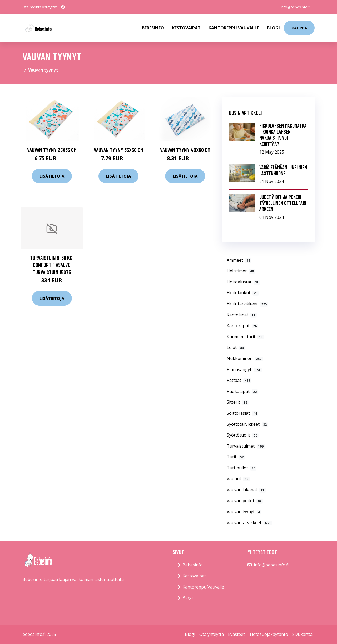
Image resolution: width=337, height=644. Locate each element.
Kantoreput (242, 326)
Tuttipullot (242, 468)
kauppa (299, 28)
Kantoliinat (242, 315)
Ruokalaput (242, 391)
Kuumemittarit (245, 337)
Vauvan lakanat (246, 490)
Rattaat (239, 380)
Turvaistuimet (246, 446)
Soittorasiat (242, 413)
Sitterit (238, 402)
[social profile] (63, 7)
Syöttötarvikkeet (247, 424)
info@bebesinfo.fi (296, 7)
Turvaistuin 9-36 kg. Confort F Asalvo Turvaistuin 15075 (52, 265)
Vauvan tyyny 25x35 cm (52, 150)
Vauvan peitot (245, 501)
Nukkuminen (245, 358)
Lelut (236, 347)
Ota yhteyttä (212, 634)
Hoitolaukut (243, 293)
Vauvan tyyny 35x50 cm (118, 150)
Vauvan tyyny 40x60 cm (185, 150)
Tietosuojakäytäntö (269, 634)
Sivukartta (302, 634)
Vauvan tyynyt (244, 511)
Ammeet (239, 260)
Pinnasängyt (244, 369)
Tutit (236, 457)
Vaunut (238, 479)
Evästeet (236, 634)
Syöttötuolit (243, 435)
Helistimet (241, 271)
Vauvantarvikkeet (249, 523)
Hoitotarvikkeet (247, 304)
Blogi (273, 28)
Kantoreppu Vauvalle (234, 28)
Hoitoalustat (243, 282)
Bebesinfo (153, 28)
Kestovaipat (186, 28)
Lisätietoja (52, 176)
